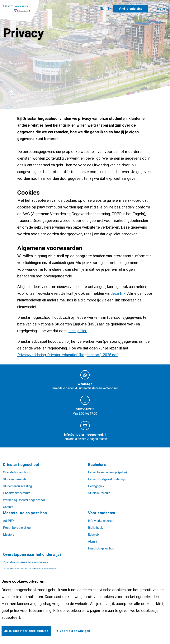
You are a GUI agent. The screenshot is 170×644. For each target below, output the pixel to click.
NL (102, 9)
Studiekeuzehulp (99, 493)
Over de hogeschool (17, 472)
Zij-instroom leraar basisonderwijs (26, 562)
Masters (9, 535)
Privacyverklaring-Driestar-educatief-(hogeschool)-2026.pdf (67, 355)
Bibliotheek (95, 528)
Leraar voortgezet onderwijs (107, 479)
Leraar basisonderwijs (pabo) (107, 472)
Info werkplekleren (101, 521)
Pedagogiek (96, 486)
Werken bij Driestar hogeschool (24, 500)
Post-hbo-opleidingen (18, 528)
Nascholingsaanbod (101, 549)
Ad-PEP (8, 521)
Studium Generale (15, 479)
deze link (118, 293)
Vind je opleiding (131, 9)
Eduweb (93, 535)
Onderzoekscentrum (17, 493)
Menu (161, 9)
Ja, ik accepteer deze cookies (26, 631)
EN (110, 9)
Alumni (92, 542)
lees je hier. (78, 331)
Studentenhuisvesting (17, 486)
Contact (8, 507)
